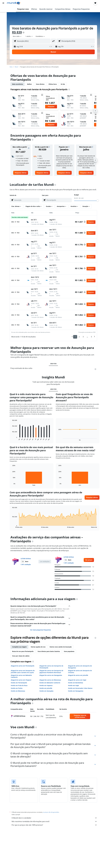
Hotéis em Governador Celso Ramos (80, 688)
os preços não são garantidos (51, 812)
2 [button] (79, 337)
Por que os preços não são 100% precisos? (54, 825)
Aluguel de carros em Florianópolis (23, 666)
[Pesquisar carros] (3, 17)
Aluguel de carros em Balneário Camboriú (21, 676)
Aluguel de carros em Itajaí (77, 680)
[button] (3, 3)
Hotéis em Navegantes (76, 691)
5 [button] (91, 337)
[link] (21, 173)
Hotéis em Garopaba (46, 691)
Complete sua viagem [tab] (19, 647)
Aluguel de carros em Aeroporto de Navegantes (80, 667)
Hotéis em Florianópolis (19, 683)
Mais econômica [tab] (18, 84)
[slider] (98, 201)
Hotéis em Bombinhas (76, 683)
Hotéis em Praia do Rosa (19, 685)
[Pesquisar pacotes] (3, 21)
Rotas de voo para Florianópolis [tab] (23, 651)
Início (11, 67)
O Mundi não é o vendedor (54, 818)
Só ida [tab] (63, 84)
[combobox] (40, 36)
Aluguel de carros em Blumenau (50, 680)
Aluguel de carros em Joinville (78, 675)
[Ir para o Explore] (3, 26)
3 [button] (83, 337)
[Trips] (3, 31)
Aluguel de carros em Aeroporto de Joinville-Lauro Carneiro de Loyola (23, 672)
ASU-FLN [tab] (53, 364)
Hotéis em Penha (17, 688)
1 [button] (75, 337)
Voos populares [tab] (69, 651)
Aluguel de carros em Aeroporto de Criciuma (80, 672)
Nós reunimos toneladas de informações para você (54, 821)
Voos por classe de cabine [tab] (21, 656)
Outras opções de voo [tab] (38, 647)
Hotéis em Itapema (46, 685)
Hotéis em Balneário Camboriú (50, 683)
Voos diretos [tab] (40, 84)
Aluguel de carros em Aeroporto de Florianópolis (51, 667)
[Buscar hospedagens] (3, 13)
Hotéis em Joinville (46, 688)
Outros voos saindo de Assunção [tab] (61, 647)
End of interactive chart (11, 439)
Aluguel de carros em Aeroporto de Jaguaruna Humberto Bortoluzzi (51, 672)
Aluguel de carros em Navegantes (51, 675)
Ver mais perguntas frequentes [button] (40, 630)
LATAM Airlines (26, 559)
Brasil (16, 67)
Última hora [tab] (53, 84)
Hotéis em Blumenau (18, 691)
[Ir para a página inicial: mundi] (14, 3)
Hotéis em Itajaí (73, 685)
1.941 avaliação (26, 564)
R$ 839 (17, 32)
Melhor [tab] (29, 84)
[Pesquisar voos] (3, 9)
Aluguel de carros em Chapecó (21, 680)
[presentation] (24, 33)
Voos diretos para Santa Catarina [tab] (49, 651)
